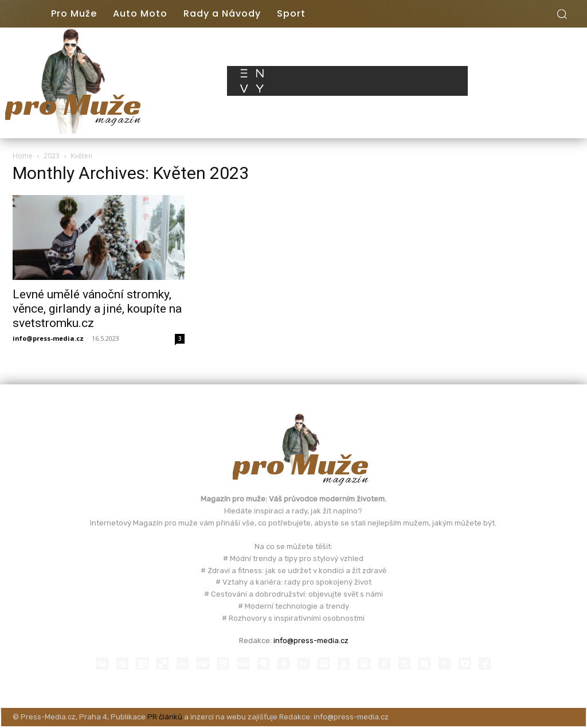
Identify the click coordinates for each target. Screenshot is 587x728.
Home (23, 156)
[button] (562, 14)
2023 (52, 156)
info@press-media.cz (48, 338)
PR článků (165, 719)
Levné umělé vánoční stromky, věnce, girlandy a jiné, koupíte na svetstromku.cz (97, 309)
